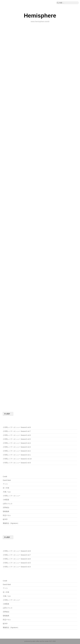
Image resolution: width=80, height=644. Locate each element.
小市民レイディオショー (12, 496)
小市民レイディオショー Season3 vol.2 (17, 451)
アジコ (5, 484)
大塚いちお (7, 492)
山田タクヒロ (8, 504)
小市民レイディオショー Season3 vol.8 (17, 427)
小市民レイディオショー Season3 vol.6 (17, 435)
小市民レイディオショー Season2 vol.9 (17, 463)
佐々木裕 (6, 488)
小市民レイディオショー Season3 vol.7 (17, 431)
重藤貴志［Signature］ (11, 523)
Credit (5, 477)
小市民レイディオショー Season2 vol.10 (17, 459)
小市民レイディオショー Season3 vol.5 (17, 439)
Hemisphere (40, 16)
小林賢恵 (6, 500)
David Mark (7, 480)
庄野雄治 (6, 508)
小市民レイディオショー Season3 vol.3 (17, 447)
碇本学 (5, 519)
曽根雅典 (6, 511)
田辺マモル (7, 515)
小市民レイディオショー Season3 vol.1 (17, 455)
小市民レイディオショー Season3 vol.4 (17, 443)
